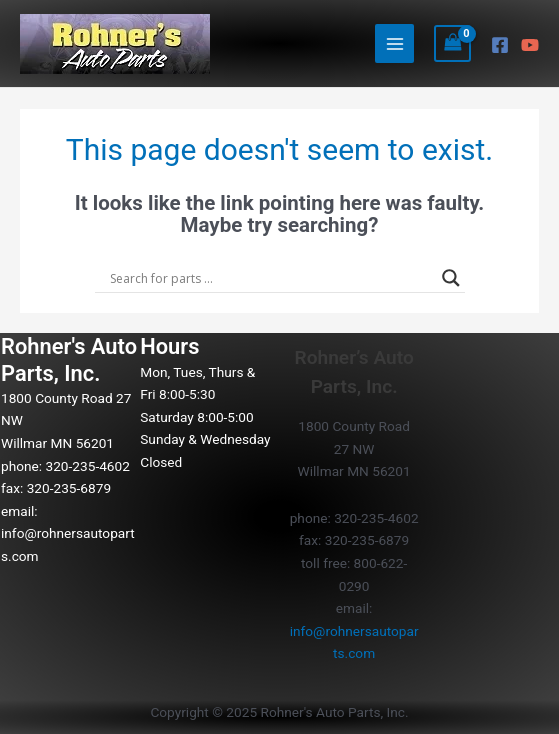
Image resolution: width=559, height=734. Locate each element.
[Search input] (271, 278)
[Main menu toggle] (394, 43)
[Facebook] (500, 45)
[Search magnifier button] (451, 278)
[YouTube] (530, 45)
